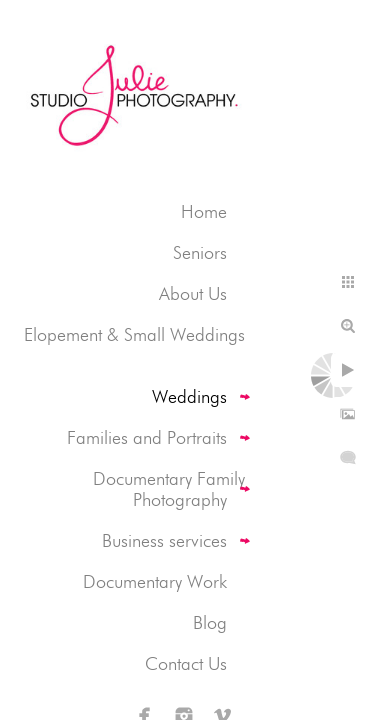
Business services (164, 540)
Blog (210, 622)
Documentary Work (155, 581)
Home (204, 211)
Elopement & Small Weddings (134, 334)
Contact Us (186, 663)
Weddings (189, 396)
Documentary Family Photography (169, 489)
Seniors (200, 252)
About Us (193, 293)
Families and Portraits (147, 437)
